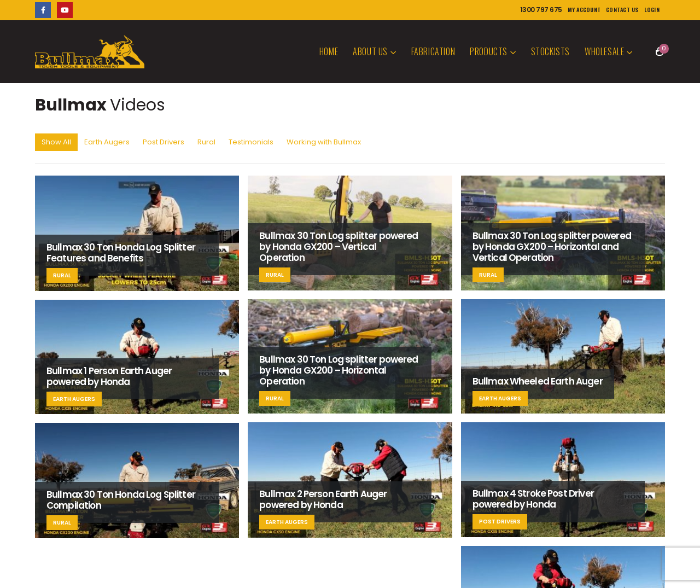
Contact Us (622, 10)
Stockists (550, 51)
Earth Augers (107, 142)
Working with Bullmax (324, 142)
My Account (584, 10)
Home (329, 51)
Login (652, 10)
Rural (206, 142)
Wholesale (604, 51)
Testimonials (251, 142)
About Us (370, 51)
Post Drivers (164, 142)
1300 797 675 (541, 10)
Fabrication (433, 51)
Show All (56, 142)
